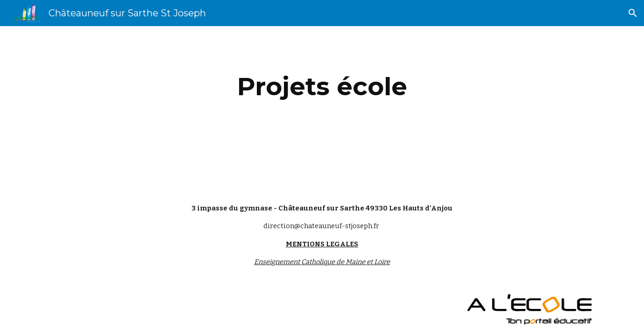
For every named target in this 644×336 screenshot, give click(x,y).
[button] (633, 13)
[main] (322, 87)
